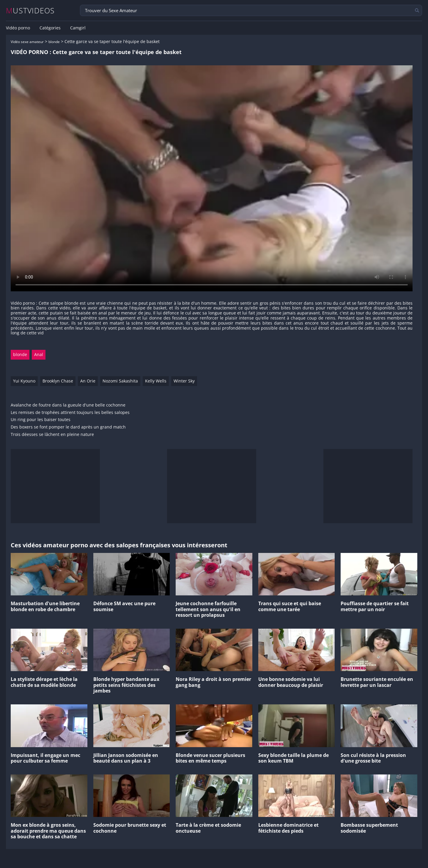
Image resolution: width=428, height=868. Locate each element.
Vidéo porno (18, 28)
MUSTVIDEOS (30, 11)
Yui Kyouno (24, 381)
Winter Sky (184, 381)
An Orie (88, 381)
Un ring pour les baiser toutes (41, 420)
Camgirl (78, 28)
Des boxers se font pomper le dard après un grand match (68, 427)
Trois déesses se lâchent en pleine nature (52, 435)
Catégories (50, 28)
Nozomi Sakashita (120, 381)
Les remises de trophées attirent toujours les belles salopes (70, 413)
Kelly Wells (156, 381)
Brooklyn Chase (58, 381)
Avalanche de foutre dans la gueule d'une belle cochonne (68, 405)
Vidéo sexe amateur (27, 42)
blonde (54, 42)
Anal (39, 354)
